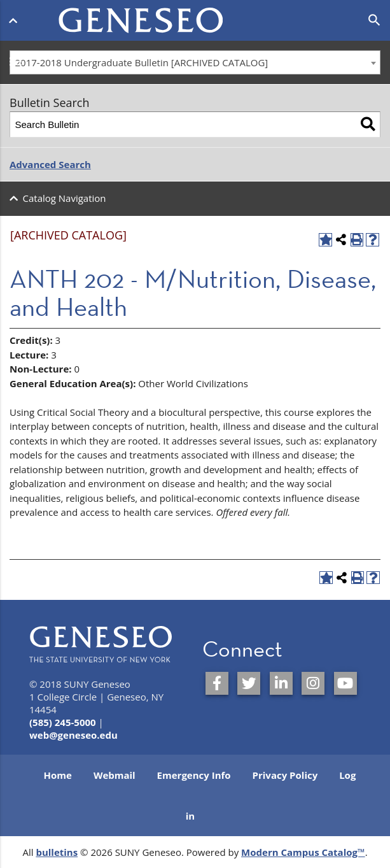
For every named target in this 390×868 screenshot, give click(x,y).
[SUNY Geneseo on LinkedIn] (281, 683)
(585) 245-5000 (63, 722)
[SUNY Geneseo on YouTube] (345, 683)
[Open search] (374, 20)
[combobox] (195, 62)
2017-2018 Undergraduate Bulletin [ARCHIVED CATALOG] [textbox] (142, 62)
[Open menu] (16, 18)
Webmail (115, 775)
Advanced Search (50, 164)
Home (58, 775)
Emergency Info (194, 775)
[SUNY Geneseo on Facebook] (217, 683)
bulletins (57, 852)
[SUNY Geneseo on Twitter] (249, 683)
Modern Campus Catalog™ (303, 852)
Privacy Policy (285, 775)
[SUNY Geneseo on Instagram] (313, 683)
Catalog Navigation (65, 198)
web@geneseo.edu (73, 735)
